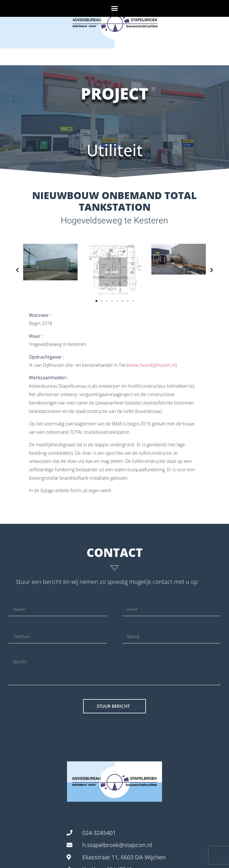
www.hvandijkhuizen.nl (152, 365)
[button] (115, 8)
